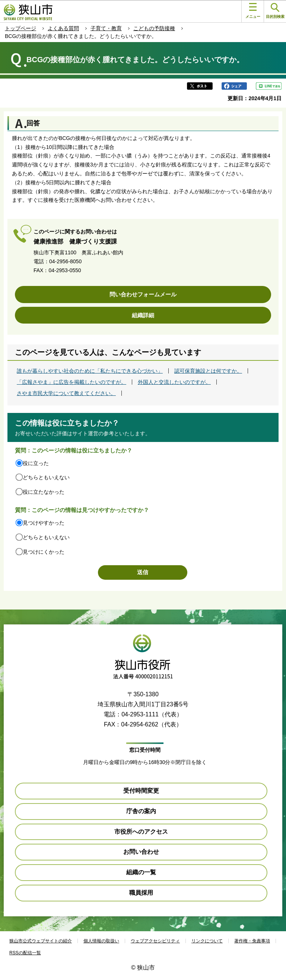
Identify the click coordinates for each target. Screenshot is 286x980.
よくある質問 (63, 28)
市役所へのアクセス (141, 832)
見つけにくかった (44, 552)
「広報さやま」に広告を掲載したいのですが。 (71, 382)
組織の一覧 (141, 872)
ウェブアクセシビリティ (155, 941)
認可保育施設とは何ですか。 (208, 371)
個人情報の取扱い (101, 941)
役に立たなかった (44, 492)
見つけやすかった (44, 523)
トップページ (20, 28)
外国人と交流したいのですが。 (174, 382)
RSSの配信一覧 (25, 953)
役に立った (36, 463)
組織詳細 (143, 315)
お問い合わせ (141, 852)
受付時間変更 (141, 791)
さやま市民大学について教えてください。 (66, 393)
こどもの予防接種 (154, 28)
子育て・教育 (106, 28)
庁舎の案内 (141, 811)
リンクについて (207, 941)
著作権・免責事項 (252, 941)
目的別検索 (275, 11)
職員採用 (141, 893)
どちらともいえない (46, 477)
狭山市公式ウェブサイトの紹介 (41, 941)
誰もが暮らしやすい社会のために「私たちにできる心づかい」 (90, 371)
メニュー (253, 11)
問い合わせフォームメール (143, 294)
